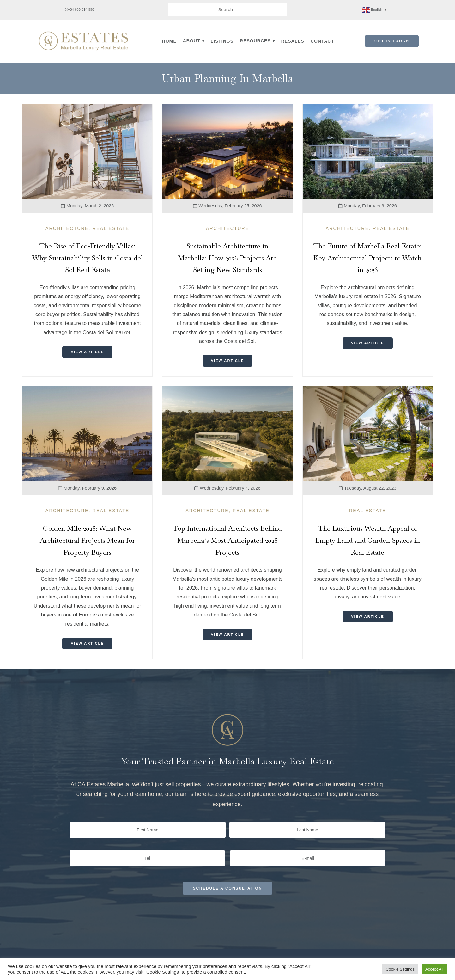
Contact (322, 41)
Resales (293, 41)
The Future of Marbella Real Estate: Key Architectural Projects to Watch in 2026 (367, 258)
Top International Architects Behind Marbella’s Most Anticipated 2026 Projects (227, 541)
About (192, 41)
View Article (88, 352)
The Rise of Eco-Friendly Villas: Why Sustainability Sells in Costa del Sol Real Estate (88, 258)
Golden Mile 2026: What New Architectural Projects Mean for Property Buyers (87, 541)
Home (169, 41)
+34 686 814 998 (79, 9)
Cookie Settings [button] (400, 969)
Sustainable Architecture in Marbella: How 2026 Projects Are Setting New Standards (227, 258)
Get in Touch (392, 41)
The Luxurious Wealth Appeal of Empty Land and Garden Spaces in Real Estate (368, 541)
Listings (222, 41)
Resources (255, 41)
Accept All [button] (434, 969)
